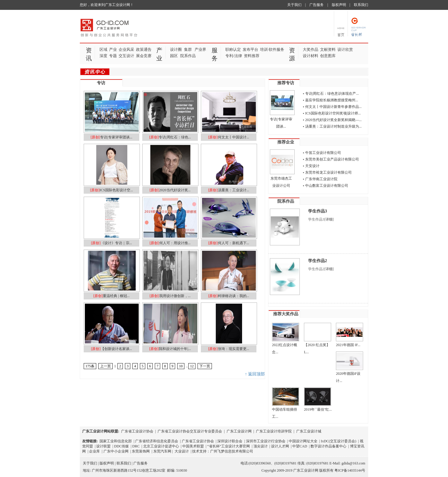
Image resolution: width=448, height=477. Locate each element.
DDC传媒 (121, 446)
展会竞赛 (144, 56)
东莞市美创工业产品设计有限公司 (332, 159)
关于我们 (294, 5)
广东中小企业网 (116, 451)
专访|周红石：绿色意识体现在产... (332, 94)
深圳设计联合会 (230, 441)
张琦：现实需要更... (234, 349)
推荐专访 (286, 83)
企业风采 (126, 49)
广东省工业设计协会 (137, 431)
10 (181, 366)
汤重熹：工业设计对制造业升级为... (333, 126)
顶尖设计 (261, 446)
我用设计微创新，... (175, 296)
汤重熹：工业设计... (234, 190)
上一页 (105, 366)
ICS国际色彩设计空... (116, 190)
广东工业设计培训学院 (274, 431)
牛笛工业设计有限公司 (323, 153)
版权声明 (339, 5)
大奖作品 (311, 49)
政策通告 (144, 49)
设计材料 (311, 56)
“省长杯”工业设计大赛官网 (228, 446)
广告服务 (316, 5)
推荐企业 (286, 142)
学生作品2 (318, 261)
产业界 (200, 49)
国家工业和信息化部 (116, 441)
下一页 (205, 366)
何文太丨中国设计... (234, 137)
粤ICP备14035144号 (350, 470)
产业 (113, 49)
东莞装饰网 (141, 451)
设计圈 (176, 49)
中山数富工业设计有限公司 (327, 186)
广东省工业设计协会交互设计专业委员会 (190, 431)
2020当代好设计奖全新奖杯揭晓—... (333, 120)
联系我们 (361, 5)
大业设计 (182, 451)
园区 (174, 56)
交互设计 (126, 56)
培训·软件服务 (272, 49)
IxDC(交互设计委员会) (338, 441)
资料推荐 (252, 56)
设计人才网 (280, 446)
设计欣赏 (345, 49)
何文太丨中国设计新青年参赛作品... (333, 107)
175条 (90, 366)
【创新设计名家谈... (116, 349)
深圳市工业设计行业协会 (266, 441)
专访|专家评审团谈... (116, 137)
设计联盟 (103, 446)
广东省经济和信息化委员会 (157, 441)
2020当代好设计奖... (175, 190)
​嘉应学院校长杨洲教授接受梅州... (332, 100)
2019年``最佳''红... (318, 409)
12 (192, 366)
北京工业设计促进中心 (161, 446)
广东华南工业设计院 (321, 179)
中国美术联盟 (193, 446)
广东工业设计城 (309, 431)
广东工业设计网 (239, 431)
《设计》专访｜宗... (116, 243)
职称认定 (233, 49)
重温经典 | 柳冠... (116, 296)
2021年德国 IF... (348, 345)
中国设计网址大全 (303, 441)
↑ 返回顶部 (255, 374)
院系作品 (188, 56)
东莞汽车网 (162, 451)
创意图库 (328, 56)
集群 (188, 49)
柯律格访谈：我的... (234, 296)
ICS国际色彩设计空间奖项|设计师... (333, 113)
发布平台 (250, 49)
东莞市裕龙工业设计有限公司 (328, 172)
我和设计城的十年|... (175, 349)
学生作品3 (318, 211)
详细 (329, 219)
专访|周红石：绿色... (175, 137)
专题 (113, 56)
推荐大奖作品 (286, 314)
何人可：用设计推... (175, 243)
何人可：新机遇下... (234, 243)
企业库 (94, 451)
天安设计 (312, 166)
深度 (103, 56)
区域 (103, 49)
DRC (136, 446)
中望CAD (300, 446)
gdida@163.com (353, 463)
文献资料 (328, 49)
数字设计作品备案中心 (328, 446)
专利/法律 (234, 56)
